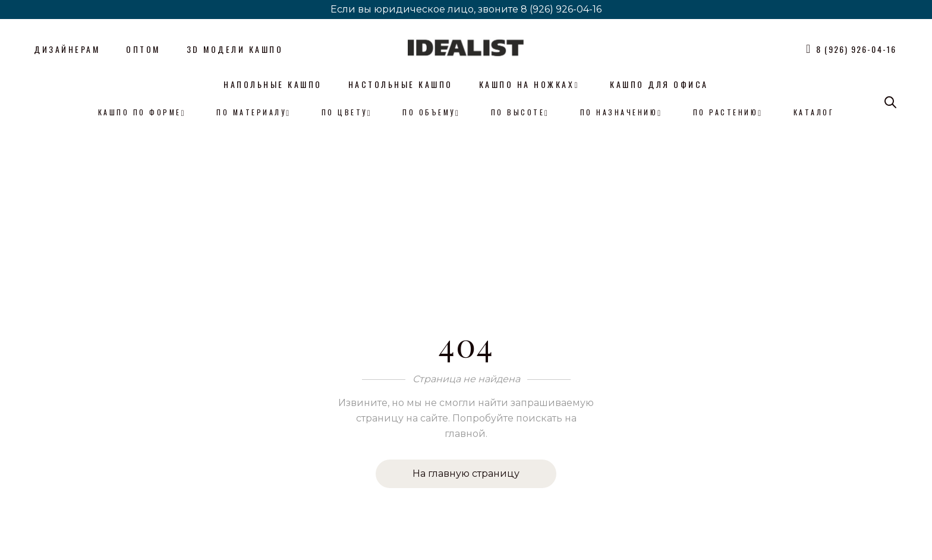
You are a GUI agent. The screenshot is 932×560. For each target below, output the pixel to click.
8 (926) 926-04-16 (561, 9)
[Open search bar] (890, 102)
